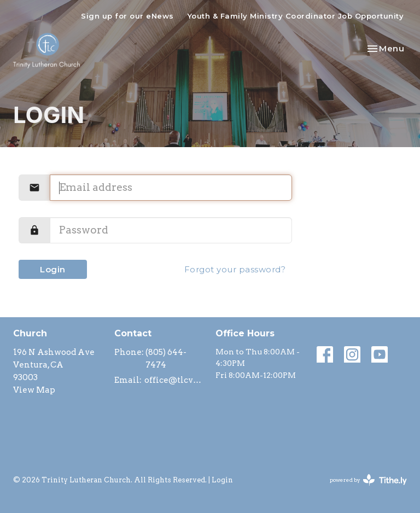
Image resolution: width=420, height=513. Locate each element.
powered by (368, 480)
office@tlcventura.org (174, 380)
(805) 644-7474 (166, 358)
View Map (34, 390)
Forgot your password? (235, 269)
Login (53, 269)
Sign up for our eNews (127, 16)
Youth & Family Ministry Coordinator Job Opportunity (296, 16)
